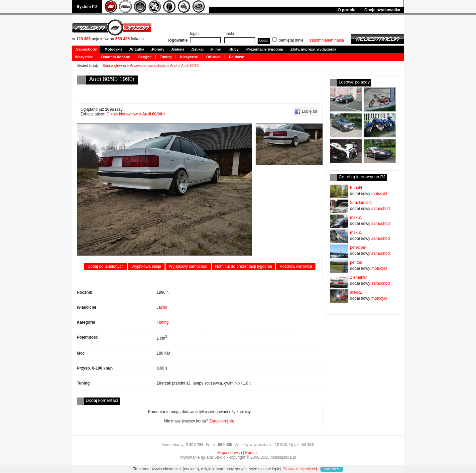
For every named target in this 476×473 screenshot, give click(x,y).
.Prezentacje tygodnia (264, 49)
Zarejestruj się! (223, 421)
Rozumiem (332, 469)
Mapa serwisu (230, 453)
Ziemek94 (359, 277)
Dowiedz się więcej (300, 469)
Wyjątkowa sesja (146, 266)
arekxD (356, 292)
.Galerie (178, 49)
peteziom (358, 247)
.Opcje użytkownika (382, 10)
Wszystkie (84, 57)
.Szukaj (197, 49)
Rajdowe (237, 57)
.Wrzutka (137, 49)
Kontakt (252, 453)
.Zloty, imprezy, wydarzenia (313, 49)
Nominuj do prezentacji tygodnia (243, 266)
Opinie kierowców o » (136, 114)
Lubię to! (309, 111)
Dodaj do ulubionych (106, 266)
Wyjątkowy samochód (188, 266)
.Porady (158, 49)
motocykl (379, 194)
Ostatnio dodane (116, 57)
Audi (174, 66)
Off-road (213, 57)
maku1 (356, 218)
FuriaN (356, 188)
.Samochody (86, 49)
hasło (229, 34)
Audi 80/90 (190, 66)
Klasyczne (189, 57)
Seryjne (145, 57)
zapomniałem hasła (327, 40)
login (194, 34)
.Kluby (233, 49)
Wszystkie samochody (148, 66)
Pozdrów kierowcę (296, 266)
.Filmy (216, 49)
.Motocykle (113, 49)
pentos (356, 262)
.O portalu (346, 10)
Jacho (162, 307)
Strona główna (114, 66)
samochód (380, 209)
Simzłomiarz (361, 203)
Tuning (166, 57)
